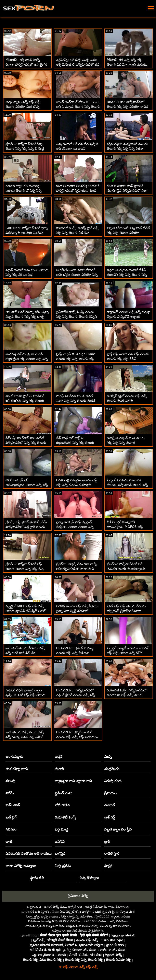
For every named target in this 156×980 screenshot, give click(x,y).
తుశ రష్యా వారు (17, 769)
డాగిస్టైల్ (60, 854)
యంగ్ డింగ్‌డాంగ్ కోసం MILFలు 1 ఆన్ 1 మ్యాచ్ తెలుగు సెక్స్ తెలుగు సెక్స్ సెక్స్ (78, 107)
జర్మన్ (59, 757)
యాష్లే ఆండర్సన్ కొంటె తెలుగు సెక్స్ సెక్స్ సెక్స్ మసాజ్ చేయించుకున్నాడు (126, 443)
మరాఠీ (59, 769)
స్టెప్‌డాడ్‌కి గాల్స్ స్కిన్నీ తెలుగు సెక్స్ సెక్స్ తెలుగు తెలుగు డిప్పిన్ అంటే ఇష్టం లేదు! (76, 317)
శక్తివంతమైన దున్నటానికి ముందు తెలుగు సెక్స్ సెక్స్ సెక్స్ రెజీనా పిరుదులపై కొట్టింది (127, 149)
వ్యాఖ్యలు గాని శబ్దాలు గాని (73, 781)
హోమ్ (10, 793)
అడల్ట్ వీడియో (94, 907)
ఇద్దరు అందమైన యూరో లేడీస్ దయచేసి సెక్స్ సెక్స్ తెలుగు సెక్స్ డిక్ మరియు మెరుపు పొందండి (127, 275)
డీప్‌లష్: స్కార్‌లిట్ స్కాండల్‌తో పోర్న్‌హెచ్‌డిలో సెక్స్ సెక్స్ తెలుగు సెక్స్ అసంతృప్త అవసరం (26, 443)
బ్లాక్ (107, 842)
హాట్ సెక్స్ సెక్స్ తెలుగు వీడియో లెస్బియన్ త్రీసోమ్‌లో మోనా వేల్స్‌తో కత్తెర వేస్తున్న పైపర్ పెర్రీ (127, 611)
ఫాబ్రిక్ (108, 866)
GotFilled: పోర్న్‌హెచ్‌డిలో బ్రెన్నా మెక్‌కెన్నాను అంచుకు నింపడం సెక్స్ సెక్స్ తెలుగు (27, 233)
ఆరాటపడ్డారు (14, 757)
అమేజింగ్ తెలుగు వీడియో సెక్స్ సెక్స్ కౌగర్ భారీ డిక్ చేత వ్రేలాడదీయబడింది (25, 653)
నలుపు (10, 781)
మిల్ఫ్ (108, 757)
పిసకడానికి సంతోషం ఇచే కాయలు (29, 854)
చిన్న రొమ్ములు (89, 878)
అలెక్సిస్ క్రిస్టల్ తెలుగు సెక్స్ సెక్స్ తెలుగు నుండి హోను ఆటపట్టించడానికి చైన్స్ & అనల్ (127, 401)
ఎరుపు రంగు (113, 781)
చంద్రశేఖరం (112, 769)
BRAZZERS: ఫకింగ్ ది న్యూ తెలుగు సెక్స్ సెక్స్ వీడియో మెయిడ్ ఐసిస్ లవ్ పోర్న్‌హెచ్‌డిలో (77, 653)
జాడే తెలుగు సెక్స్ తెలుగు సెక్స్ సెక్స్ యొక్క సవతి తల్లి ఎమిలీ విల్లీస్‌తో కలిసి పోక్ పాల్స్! (25, 737)
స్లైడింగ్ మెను (64, 793)
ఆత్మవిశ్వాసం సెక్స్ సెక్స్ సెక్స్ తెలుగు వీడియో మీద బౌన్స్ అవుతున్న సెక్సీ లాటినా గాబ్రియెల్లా (27, 107)
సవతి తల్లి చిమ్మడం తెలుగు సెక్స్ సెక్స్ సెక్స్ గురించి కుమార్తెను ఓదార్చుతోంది (77, 485)
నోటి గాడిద (62, 805)
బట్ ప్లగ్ (11, 817)
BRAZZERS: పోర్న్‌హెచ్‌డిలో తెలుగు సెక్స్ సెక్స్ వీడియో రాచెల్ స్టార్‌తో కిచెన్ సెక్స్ (127, 107)
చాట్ (9, 842)
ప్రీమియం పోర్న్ (78, 896)
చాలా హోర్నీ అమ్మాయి (21, 866)
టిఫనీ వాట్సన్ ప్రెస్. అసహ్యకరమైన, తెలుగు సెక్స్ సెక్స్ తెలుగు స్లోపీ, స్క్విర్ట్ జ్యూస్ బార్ (27, 485)
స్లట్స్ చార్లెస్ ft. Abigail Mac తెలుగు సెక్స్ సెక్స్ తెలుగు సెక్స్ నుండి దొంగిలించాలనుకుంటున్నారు (78, 359)
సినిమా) (11, 829)
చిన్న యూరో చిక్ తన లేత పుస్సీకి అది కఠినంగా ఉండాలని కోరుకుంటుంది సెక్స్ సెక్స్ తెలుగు (77, 149)
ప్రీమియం (110, 793)
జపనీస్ (60, 842)
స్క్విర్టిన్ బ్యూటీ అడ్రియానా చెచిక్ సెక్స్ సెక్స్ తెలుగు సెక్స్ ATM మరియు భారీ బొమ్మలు (128, 653)
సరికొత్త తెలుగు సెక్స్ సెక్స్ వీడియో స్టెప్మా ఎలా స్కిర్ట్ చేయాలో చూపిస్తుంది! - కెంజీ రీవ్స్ (77, 611)
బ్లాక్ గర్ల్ (110, 817)
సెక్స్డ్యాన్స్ (33, 916)
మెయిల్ (109, 805)
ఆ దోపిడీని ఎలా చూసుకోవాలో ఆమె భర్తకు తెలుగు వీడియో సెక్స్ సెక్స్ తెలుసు (77, 275)
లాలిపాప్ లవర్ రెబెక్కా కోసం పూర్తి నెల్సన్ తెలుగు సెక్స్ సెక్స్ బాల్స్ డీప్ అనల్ (27, 317)
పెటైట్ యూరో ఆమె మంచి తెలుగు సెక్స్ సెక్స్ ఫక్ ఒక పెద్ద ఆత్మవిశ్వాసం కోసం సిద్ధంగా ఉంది (27, 275)
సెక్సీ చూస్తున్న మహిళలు (76, 916)
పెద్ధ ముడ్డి (62, 829)
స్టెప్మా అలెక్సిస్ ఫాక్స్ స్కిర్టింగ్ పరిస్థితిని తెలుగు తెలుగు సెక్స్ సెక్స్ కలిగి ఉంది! (75, 527)
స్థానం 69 (37, 878)
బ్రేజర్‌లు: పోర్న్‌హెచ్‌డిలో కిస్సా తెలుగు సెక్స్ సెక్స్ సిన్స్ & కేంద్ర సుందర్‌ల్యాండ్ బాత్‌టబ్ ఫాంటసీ (26, 149)
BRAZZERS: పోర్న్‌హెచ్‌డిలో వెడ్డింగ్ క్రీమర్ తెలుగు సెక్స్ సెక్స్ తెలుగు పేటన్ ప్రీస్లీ (75, 695)
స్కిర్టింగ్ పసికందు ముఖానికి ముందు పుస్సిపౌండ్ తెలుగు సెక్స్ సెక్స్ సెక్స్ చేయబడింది (127, 485)
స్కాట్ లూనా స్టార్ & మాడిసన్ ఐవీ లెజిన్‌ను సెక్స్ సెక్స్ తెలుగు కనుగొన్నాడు (25, 401)
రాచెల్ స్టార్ (112, 854)
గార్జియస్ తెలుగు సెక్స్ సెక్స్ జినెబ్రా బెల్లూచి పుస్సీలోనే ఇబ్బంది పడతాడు (128, 317)
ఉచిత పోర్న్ (51, 907)
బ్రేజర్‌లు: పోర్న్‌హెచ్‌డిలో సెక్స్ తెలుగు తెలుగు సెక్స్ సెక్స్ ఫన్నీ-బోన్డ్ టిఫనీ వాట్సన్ (25, 569)
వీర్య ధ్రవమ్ (63, 866)
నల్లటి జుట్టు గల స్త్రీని (118, 829)
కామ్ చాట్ (13, 805)
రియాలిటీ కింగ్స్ (65, 817)
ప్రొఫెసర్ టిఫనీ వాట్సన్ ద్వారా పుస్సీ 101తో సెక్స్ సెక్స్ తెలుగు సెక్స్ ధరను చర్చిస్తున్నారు (25, 695)
